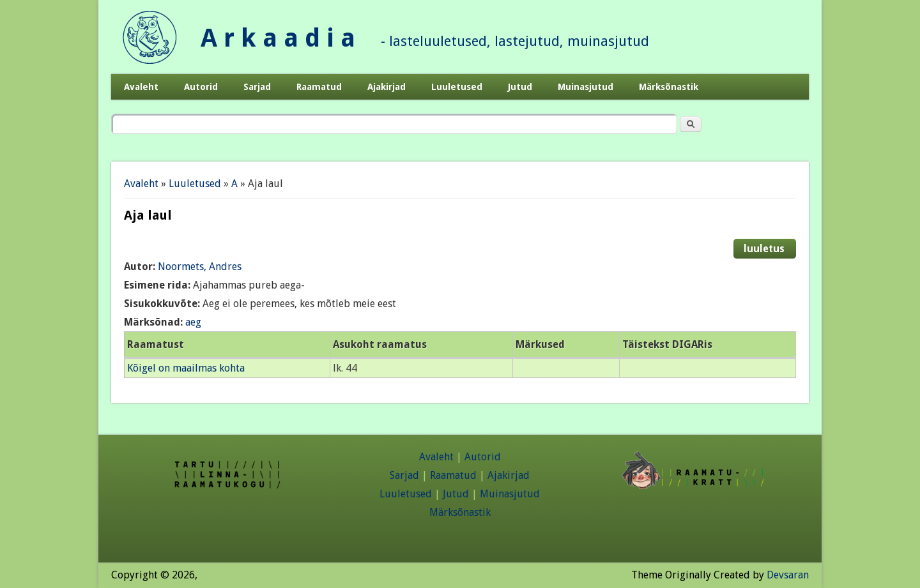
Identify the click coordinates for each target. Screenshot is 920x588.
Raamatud (319, 87)
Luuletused (457, 87)
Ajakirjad (387, 87)
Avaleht (141, 87)
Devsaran (788, 575)
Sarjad (257, 87)
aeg (193, 322)
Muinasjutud (586, 87)
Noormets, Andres (200, 267)
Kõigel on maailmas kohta (186, 368)
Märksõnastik (669, 87)
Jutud (520, 87)
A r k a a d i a (278, 38)
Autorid (201, 87)
